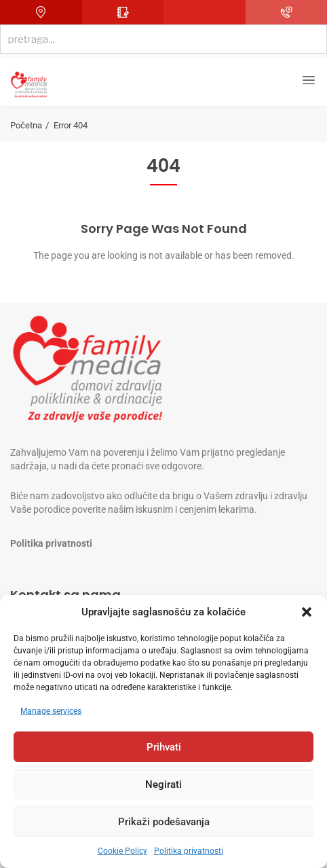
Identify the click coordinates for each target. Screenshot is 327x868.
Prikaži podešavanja (164, 822)
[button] (307, 612)
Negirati (163, 784)
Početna (26, 125)
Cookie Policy (122, 851)
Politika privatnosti (189, 851)
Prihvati (164, 747)
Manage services (51, 711)
